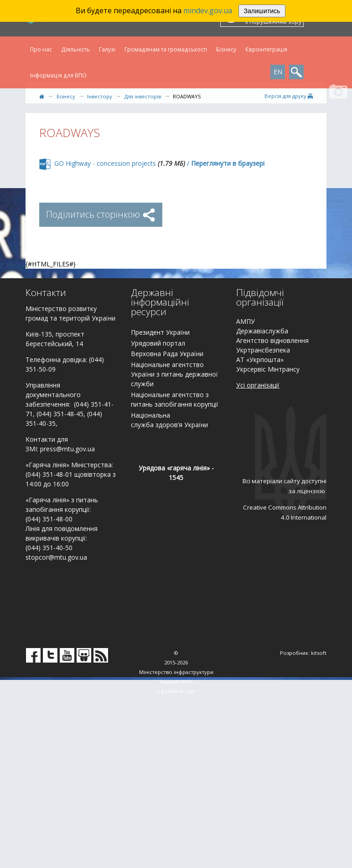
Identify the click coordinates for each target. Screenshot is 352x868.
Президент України (160, 332)
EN (278, 72)
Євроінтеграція (266, 49)
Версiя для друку (289, 96)
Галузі (107, 49)
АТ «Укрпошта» (260, 360)
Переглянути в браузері (228, 163)
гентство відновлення (274, 340)
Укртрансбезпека (263, 350)
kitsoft (319, 653)
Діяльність (75, 49)
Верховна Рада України (167, 354)
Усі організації (258, 385)
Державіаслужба (262, 331)
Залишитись (262, 11)
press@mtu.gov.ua (67, 449)
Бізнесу (226, 49)
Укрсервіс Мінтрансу (268, 369)
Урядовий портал (158, 343)
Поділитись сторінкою (101, 214)
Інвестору (100, 96)
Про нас (41, 49)
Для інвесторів (143, 96)
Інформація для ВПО (58, 75)
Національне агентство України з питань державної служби (174, 374)
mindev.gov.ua (208, 10)
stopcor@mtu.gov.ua (56, 557)
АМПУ (246, 321)
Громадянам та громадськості (166, 49)
